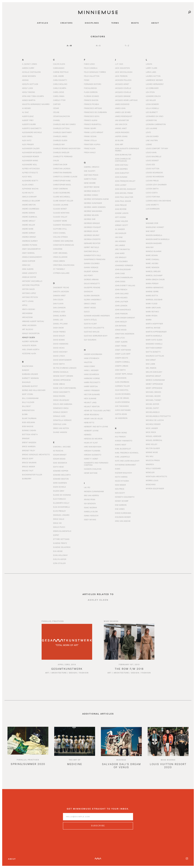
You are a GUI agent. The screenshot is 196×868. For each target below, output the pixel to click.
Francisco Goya (92, 116)
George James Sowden (95, 207)
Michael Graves (153, 392)
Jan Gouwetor (122, 120)
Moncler (150, 472)
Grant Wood (90, 308)
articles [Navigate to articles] (43, 23)
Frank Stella (90, 140)
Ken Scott (120, 493)
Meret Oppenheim (154, 384)
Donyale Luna (60, 424)
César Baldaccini (62, 116)
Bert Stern (27, 394)
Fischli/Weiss (90, 88)
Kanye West (121, 445)
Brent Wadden (29, 442)
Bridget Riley (29, 450)
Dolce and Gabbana (63, 404)
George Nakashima (93, 211)
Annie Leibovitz (29, 273)
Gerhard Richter (92, 243)
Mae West (150, 231)
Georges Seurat (92, 235)
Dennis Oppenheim (62, 380)
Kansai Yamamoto (124, 441)
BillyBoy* (27, 406)
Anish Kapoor (29, 261)
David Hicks (59, 348)
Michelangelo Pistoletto (158, 416)
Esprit (56, 535)
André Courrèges (31, 209)
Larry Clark (152, 68)
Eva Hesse (58, 551)
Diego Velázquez (61, 400)
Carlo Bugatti (60, 80)
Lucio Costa (152, 193)
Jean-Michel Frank (124, 193)
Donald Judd (59, 416)
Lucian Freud (152, 181)
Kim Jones (120, 509)
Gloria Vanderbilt (93, 300)
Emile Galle (59, 519)
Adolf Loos (27, 88)
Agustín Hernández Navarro (36, 104)
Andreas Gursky (30, 241)
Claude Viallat (60, 217)
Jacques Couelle (123, 92)
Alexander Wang (30, 160)
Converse (58, 249)
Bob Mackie (28, 426)
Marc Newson (152, 267)
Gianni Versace (91, 267)
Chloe (56, 160)
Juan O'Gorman (122, 382)
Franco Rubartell (93, 124)
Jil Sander (120, 229)
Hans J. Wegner (91, 370)
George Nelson (91, 215)
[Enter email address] (98, 821)
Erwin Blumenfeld (62, 531)
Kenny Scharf (122, 501)
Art (47, 677)
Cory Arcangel (60, 253)
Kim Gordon (121, 505)
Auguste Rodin (29, 345)
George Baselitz (92, 191)
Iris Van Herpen (91, 495)
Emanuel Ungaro (61, 515)
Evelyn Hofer (60, 559)
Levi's (148, 132)
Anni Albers (28, 269)
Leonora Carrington (156, 124)
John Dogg (120, 281)
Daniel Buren (59, 316)
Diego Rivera (59, 396)
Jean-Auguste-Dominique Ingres (127, 149)
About (12, 859)
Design (73, 677)
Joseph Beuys (121, 358)
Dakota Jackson (61, 291)
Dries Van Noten (61, 428)
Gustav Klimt (90, 324)
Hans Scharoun (91, 374)
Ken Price (120, 489)
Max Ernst (151, 360)
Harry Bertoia (91, 386)
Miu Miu (150, 456)
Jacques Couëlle (123, 88)
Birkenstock (28, 410)
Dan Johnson (59, 308)
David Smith (59, 364)
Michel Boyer (152, 404)
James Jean (120, 108)
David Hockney (60, 352)
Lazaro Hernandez (155, 84)
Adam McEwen (29, 76)
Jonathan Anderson (125, 334)
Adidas (25, 80)
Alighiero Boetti (30, 181)
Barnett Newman (30, 378)
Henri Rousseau (92, 414)
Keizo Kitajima (122, 481)
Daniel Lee (58, 320)
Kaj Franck (120, 437)
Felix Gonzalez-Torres (95, 72)
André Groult (29, 221)
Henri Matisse (91, 473)
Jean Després (121, 169)
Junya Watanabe (123, 410)
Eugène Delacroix (62, 547)
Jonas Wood (121, 330)
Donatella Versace (62, 420)
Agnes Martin (29, 100)
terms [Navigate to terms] (115, 23)
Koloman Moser (123, 517)
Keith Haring (121, 477)
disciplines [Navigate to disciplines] (92, 23)
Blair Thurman (29, 418)
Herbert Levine (91, 431)
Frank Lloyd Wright (94, 132)
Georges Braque (92, 223)
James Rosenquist (124, 116)
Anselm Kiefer (29, 277)
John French (121, 289)
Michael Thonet (154, 400)
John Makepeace (123, 310)
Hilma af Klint (91, 443)
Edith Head (58, 467)
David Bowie (59, 340)
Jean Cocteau (122, 165)
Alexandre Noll (30, 164)
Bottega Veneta (30, 434)
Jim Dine (119, 237)
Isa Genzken (90, 503)
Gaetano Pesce (91, 175)
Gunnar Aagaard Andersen (97, 316)
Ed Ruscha (58, 451)
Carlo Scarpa (60, 88)
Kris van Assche (123, 521)
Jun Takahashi (122, 406)
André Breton (29, 205)
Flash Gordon (91, 92)
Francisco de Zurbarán (95, 112)
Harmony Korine (92, 378)
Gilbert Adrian (91, 271)
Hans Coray (90, 366)
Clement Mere (60, 221)
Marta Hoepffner (154, 324)
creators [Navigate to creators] (66, 23)
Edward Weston (61, 479)
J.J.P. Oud (119, 64)
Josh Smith (120, 370)
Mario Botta (152, 295)
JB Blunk (119, 140)
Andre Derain (28, 213)
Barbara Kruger (30, 374)
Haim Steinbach (92, 358)
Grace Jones (90, 304)
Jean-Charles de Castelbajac (123, 160)
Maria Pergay (152, 283)
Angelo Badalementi (32, 257)
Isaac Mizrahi (90, 507)
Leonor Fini (151, 120)
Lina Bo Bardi (152, 136)
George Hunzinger (93, 203)
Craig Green (59, 261)
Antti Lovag (28, 301)
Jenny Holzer (121, 221)
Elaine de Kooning (62, 495)
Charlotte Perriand (63, 156)
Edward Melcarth (62, 475)
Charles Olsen (60, 140)
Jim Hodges (120, 241)
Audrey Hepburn (30, 341)
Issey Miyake (90, 520)
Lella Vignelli (152, 108)
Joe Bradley (121, 257)
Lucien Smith (152, 189)
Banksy (26, 370)
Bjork (25, 414)
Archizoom (27, 317)
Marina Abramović (155, 287)
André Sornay (29, 233)
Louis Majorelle (154, 156)
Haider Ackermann (93, 354)
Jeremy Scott (122, 225)
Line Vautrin (152, 140)
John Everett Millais (125, 285)
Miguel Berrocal (154, 440)
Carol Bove (59, 92)
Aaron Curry (28, 68)
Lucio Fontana (153, 197)
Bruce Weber (28, 467)
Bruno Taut (28, 471)
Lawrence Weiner (154, 80)
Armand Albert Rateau (33, 321)
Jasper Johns (121, 136)
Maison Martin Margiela (158, 239)
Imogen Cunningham (94, 491)
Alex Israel (27, 136)
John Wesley (121, 322)
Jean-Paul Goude (123, 201)
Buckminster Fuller (32, 475)
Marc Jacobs (152, 263)
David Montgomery (62, 360)
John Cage (120, 273)
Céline (56, 112)
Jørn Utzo (120, 338)
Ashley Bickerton (31, 333)
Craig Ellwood (60, 257)
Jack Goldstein (122, 68)
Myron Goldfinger (155, 488)
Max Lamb (150, 364)
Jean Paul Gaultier (124, 197)
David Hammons (61, 344)
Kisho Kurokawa (123, 513)
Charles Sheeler (61, 152)
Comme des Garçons (63, 241)
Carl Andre (58, 76)
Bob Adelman (28, 422)
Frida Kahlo (90, 152)
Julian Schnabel (123, 394)
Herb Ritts (89, 422)
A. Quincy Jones (29, 64)
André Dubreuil (30, 217)
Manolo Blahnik (154, 251)
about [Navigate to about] (155, 23)
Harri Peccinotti (92, 382)
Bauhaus (26, 382)
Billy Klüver (28, 402)
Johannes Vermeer (124, 265)
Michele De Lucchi (155, 420)
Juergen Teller (122, 386)
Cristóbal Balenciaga (64, 265)
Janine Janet (121, 128)
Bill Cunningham (30, 398)
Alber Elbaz (28, 116)
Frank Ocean (90, 136)
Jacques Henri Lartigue (126, 100)
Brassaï (26, 438)
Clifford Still (60, 229)
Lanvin (149, 64)
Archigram (27, 313)
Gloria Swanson (92, 295)
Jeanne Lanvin (122, 213)
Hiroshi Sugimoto (93, 455)
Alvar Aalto (28, 193)
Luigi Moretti (152, 205)
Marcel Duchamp (154, 275)
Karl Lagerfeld (122, 457)
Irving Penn (90, 499)
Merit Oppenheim (154, 388)
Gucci (87, 312)
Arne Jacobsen (29, 325)
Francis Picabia (91, 104)
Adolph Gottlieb (30, 84)
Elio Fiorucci (59, 499)
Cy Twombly (59, 269)
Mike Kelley (152, 444)
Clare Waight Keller (63, 201)
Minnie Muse (152, 452)
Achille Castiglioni (31, 72)
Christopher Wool (62, 185)
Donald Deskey (60, 412)
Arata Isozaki (29, 309)
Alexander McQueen (32, 152)
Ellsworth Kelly (61, 503)
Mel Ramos (151, 368)
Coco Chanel (59, 233)
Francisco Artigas (93, 108)
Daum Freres (59, 332)
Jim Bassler (121, 233)
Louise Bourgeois (154, 173)
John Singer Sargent (125, 318)
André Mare (28, 229)
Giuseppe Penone (92, 287)
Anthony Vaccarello (32, 281)
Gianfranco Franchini (95, 259)
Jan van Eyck (121, 124)
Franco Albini (91, 120)
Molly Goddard (153, 468)
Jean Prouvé (121, 205)
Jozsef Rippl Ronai (124, 374)
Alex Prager (28, 144)
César (56, 108)
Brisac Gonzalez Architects (36, 454)
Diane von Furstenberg (65, 388)
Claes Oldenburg (62, 193)
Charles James (60, 136)
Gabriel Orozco (92, 167)
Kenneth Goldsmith (125, 497)
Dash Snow (58, 328)
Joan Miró (120, 253)
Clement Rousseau (62, 225)
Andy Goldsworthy (31, 249)
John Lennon (121, 306)
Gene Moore (90, 183)
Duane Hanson (60, 432)
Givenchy (88, 291)
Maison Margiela (154, 235)
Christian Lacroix (62, 168)
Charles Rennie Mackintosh (67, 148)
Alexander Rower (30, 156)
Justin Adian (121, 414)
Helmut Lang (90, 402)
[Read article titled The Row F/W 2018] (129, 646)
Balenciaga (28, 366)
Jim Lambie (120, 245)
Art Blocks (28, 329)
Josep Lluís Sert (123, 354)
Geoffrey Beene (92, 187)
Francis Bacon (91, 100)
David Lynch (59, 356)
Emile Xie (57, 523)
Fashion (84, 677)
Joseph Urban (122, 366)
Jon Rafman (121, 326)
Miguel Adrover (153, 436)
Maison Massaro (154, 243)
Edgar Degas (59, 459)
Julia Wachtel (122, 390)
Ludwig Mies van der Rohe (158, 201)
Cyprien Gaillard (61, 273)
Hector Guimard (92, 394)
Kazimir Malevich (123, 473)
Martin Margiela (154, 336)
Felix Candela (91, 68)
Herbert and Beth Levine (96, 427)
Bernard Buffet (30, 386)
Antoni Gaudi (28, 289)
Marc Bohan (152, 255)
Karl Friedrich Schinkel (127, 453)
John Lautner (121, 302)
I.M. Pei (87, 487)
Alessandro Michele (32, 132)
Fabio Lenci (89, 64)
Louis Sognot (152, 160)
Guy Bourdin (90, 340)
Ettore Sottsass (61, 539)
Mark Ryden (152, 316)
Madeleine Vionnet (155, 227)
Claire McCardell (62, 197)
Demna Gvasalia (61, 372)
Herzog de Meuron (93, 439)
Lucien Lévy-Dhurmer (156, 185)
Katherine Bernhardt (125, 465)
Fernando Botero (93, 84)
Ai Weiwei (26, 108)
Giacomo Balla (91, 251)
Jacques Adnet (122, 84)
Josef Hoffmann (123, 350)
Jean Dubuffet (122, 173)
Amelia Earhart (29, 197)
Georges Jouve (91, 231)
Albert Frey (28, 120)
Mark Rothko (152, 312)
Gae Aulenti (90, 171)
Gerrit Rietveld (91, 247)
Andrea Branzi (29, 237)
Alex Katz (27, 140)
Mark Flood (152, 304)
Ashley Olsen (28, 337)
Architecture (59, 677)
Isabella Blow (91, 511)
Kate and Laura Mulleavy (127, 461)
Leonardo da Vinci (155, 116)
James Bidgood (122, 104)
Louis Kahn (151, 152)
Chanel (57, 120)
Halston (88, 362)
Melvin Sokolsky (154, 372)
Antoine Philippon (31, 285)
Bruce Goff (28, 458)
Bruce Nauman (29, 463)
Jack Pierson (121, 76)
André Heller (28, 225)
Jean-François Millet (125, 181)
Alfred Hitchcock (31, 168)
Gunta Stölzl (90, 320)
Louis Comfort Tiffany (157, 148)
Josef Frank (121, 346)
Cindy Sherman (60, 189)
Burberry (27, 479)
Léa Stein (150, 92)
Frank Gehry (90, 128)
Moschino (151, 484)
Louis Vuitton (152, 168)
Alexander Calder (31, 148)
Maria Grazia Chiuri (155, 279)
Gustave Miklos (92, 332)
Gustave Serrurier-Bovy (96, 336)
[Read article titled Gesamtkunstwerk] (67, 646)
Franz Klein (90, 148)
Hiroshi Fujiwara (92, 451)
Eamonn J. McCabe (62, 447)
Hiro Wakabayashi (93, 447)
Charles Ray (59, 144)
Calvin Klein (59, 64)
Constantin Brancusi (64, 245)
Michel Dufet (152, 408)
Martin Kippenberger (156, 332)
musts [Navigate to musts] (135, 23)
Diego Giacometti (62, 392)
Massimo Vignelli (154, 344)
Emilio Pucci (59, 527)
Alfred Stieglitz (30, 173)
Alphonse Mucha (30, 189)
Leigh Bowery (152, 104)
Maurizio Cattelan (155, 356)
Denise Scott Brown (63, 376)
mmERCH (150, 464)
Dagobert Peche (61, 287)
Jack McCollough (124, 72)
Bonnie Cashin (29, 430)
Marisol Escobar (154, 300)
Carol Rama (59, 96)
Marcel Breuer (153, 271)
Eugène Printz (60, 543)
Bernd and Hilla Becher (34, 390)
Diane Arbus (59, 384)
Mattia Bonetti (153, 352)
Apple (25, 305)
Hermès (88, 435)
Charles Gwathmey (62, 132)
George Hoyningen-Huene (96, 199)
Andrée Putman (30, 245)
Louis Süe (150, 164)
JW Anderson (121, 418)
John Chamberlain (124, 277)
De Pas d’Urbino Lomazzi (65, 368)
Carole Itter (59, 100)
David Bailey (59, 336)
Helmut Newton (92, 406)
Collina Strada (60, 237)
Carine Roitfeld (61, 72)
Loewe (149, 144)
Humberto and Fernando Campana (96, 464)
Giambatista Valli (92, 255)
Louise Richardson (155, 177)
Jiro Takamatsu (122, 249)
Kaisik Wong (121, 433)
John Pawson (121, 314)
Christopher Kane (62, 181)
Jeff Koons (120, 217)
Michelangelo (153, 412)
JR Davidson (121, 378)
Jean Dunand (121, 177)
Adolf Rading (28, 92)
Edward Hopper (61, 471)
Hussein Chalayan (93, 469)
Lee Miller (151, 100)
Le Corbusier (152, 88)
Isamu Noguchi (91, 516)
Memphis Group (153, 376)
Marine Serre (152, 291)
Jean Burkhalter (123, 155)
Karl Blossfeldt (123, 449)
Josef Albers (121, 342)
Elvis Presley (59, 511)
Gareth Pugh (90, 179)
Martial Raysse (153, 328)
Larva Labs (151, 72)
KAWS (118, 469)
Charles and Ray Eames (64, 124)
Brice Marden (29, 446)
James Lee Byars (123, 112)
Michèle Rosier (153, 424)
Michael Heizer (153, 396)
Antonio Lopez (29, 293)
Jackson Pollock (123, 80)
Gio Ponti (88, 275)
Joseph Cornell (122, 362)
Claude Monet (60, 209)
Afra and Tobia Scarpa (33, 96)
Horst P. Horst (91, 459)
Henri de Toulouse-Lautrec (97, 410)
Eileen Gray (59, 491)
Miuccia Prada (153, 460)
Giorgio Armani (91, 279)
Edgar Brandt (60, 455)
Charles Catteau (61, 128)
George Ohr (90, 219)
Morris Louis (152, 480)
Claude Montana (61, 213)
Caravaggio (59, 68)
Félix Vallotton (92, 76)
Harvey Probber (92, 390)
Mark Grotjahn (153, 308)
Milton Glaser (153, 448)
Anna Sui (26, 265)
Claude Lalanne (61, 205)
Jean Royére (121, 209)
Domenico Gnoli (61, 408)
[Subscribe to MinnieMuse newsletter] (98, 830)
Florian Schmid (91, 96)
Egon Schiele (59, 487)
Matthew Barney (154, 348)
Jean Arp (119, 144)
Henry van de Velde (93, 418)
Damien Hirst (59, 295)
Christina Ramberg (62, 173)
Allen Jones (28, 185)
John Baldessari (123, 269)
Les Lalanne (151, 128)
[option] (28, 753)
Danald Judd (59, 312)
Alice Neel (27, 177)
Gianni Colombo (92, 263)
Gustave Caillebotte (94, 328)
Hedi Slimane (90, 398)
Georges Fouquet (93, 227)
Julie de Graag (122, 398)
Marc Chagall (153, 259)
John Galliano (122, 293)
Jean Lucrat (121, 185)
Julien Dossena (122, 402)
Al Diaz (25, 112)
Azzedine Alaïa (29, 353)
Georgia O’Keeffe (92, 239)
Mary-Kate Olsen (154, 340)
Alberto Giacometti (32, 128)
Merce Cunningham (155, 380)
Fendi (87, 80)
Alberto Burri (29, 124)
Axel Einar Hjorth (31, 349)
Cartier (57, 104)
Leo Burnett (152, 112)
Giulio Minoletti (92, 283)
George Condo (91, 195)
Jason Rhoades (122, 132)
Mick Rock (151, 432)
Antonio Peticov (30, 297)
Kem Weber (120, 485)
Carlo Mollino (60, 84)
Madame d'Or (152, 223)
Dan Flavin (58, 304)
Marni (149, 320)
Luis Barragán (153, 209)
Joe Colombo (121, 261)
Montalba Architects (156, 476)
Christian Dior (60, 164)
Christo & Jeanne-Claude (65, 177)
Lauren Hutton (153, 76)
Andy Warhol (28, 253)
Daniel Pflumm (60, 324)
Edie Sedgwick (60, 463)
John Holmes (121, 297)
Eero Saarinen (60, 483)
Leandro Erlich (153, 96)
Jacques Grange (123, 96)
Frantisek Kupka (92, 144)
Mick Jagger (152, 428)
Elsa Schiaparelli (62, 507)
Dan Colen (58, 300)
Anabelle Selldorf (31, 201)
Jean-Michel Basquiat (125, 189)
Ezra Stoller (59, 563)
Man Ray (150, 247)
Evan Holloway (60, 555)
